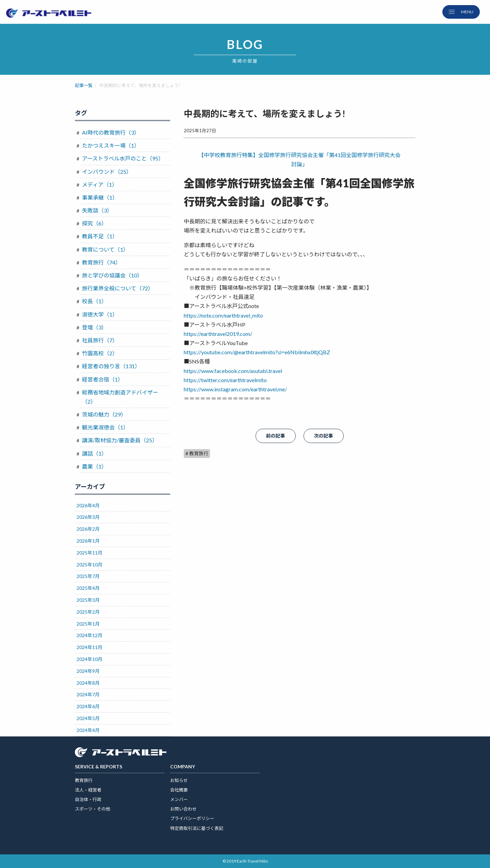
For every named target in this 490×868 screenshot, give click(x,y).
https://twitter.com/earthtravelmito (225, 380)
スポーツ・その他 (93, 809)
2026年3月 (88, 517)
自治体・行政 (88, 799)
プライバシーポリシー (192, 818)
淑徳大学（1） (100, 314)
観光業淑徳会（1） (105, 427)
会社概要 (179, 790)
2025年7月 (88, 576)
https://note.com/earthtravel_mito (223, 315)
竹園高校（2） (100, 353)
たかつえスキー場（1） (111, 145)
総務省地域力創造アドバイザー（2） (120, 397)
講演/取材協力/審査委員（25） (120, 440)
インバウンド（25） (107, 172)
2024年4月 (88, 730)
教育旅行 (84, 780)
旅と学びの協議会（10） (112, 275)
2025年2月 (88, 612)
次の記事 (324, 436)
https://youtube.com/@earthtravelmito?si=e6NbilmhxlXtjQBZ (257, 352)
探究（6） (94, 223)
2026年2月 (88, 529)
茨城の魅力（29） (104, 414)
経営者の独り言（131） (111, 366)
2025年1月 (88, 624)
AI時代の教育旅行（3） (111, 132)
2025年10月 (89, 565)
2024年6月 (88, 706)
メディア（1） (100, 184)
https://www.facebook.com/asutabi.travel (233, 371)
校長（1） (94, 301)
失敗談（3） (97, 210)
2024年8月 (88, 683)
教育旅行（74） (101, 262)
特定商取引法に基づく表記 (197, 828)
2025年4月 (88, 588)
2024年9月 (88, 671)
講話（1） (94, 453)
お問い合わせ (183, 809)
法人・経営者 (88, 790)
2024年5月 (88, 718)
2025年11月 (89, 553)
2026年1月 (88, 541)
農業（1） (94, 466)
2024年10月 (89, 659)
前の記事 (276, 436)
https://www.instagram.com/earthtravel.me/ (235, 389)
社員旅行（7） (100, 340)
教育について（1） (105, 249)
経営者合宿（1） (103, 379)
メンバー (179, 799)
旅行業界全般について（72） (118, 288)
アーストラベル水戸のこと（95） (123, 158)
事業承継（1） (100, 197)
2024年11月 (89, 647)
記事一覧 (84, 85)
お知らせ (179, 780)
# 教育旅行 (197, 453)
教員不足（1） (100, 236)
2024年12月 (89, 635)
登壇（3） (94, 327)
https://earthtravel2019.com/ (218, 334)
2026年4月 (88, 505)
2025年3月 (88, 600)
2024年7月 (88, 694)
